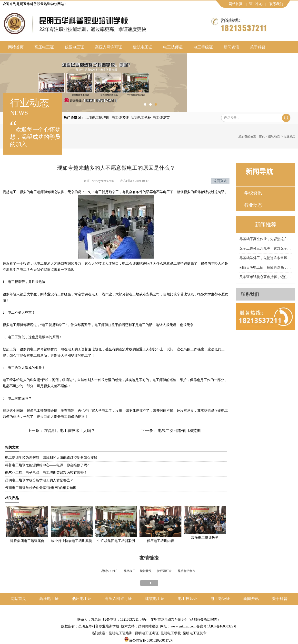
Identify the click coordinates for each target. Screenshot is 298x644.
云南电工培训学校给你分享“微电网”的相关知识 (41, 488)
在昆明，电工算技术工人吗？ (69, 431)
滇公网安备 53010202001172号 (149, 640)
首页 (262, 136)
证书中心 (256, 4)
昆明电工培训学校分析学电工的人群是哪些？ (39, 480)
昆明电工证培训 (97, 118)
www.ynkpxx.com (103, 181)
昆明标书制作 (187, 571)
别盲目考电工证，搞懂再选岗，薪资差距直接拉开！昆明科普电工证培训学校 (266, 267)
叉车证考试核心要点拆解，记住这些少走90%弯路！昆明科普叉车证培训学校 (266, 277)
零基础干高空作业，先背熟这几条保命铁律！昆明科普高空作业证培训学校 (266, 239)
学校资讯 (253, 193)
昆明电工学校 (141, 118)
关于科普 (258, 47)
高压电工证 (44, 47)
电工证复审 (161, 118)
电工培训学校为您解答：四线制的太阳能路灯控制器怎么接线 (51, 458)
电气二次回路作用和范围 (179, 431)
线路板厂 (129, 571)
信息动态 (274, 136)
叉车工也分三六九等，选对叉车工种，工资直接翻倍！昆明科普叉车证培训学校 (266, 248)
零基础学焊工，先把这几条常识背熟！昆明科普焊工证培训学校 (266, 258)
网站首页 (236, 4)
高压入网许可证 (109, 47)
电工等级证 (203, 47)
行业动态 (253, 205)
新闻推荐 (266, 225)
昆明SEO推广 (110, 571)
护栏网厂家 (164, 571)
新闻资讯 (231, 47)
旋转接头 (146, 571)
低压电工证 (74, 47)
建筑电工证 (143, 47)
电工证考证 (120, 118)
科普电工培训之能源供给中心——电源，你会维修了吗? (47, 465)
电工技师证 (173, 47)
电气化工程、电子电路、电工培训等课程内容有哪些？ (46, 473)
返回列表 (220, 181)
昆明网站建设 (148, 626)
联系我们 (276, 4)
